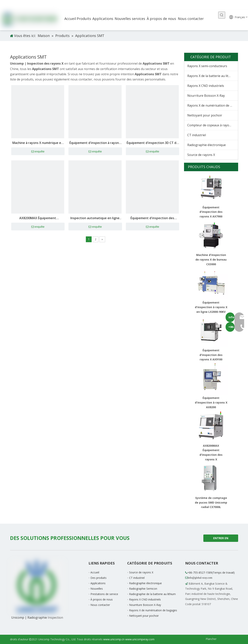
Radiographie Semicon (143, 589)
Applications (98, 583)
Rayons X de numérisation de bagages (213, 105)
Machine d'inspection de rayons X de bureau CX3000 (211, 260)
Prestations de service (104, 594)
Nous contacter (100, 605)
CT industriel (197, 135)
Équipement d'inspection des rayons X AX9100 (211, 355)
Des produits (98, 578)
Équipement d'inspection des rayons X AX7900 (152, 218)
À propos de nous (102, 599)
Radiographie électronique (207, 145)
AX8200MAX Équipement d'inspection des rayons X (38, 218)
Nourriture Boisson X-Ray (206, 96)
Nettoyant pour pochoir (205, 115)
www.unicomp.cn (114, 639)
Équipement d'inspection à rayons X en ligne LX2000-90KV (211, 307)
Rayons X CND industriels (206, 86)
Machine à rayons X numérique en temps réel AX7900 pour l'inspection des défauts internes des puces (38, 143)
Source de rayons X (201, 155)
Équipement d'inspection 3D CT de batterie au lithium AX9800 (152, 143)
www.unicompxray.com (140, 639)
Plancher (211, 639)
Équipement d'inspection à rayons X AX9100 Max (95, 143)
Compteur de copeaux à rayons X (211, 125)
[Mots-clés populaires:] (222, 15)
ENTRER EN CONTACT (221, 539)
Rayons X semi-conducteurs (207, 66)
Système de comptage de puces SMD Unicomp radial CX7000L (211, 502)
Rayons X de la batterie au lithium (211, 76)
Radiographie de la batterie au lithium (152, 594)
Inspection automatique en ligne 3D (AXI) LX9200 (95, 218)
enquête (38, 152)
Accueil (95, 572)
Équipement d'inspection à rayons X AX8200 (211, 402)
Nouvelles (97, 589)
